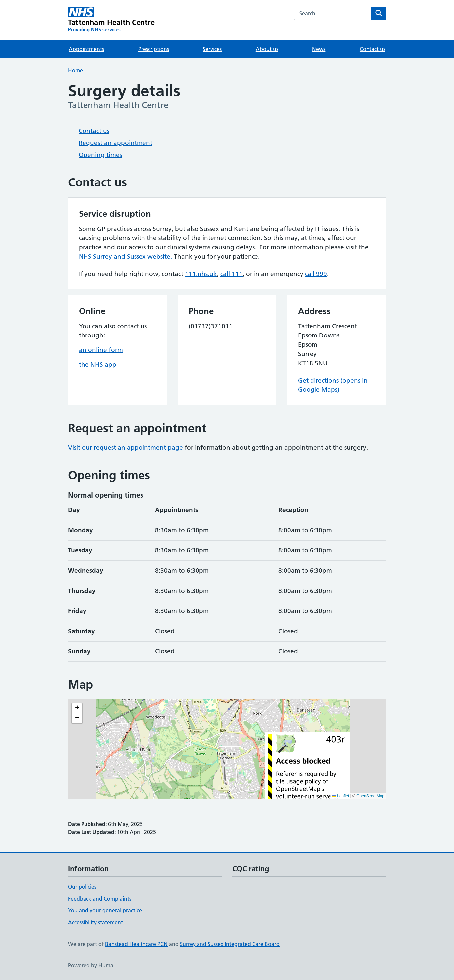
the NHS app (98, 364)
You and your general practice (105, 910)
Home (75, 70)
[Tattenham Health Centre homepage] (112, 20)
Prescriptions (154, 49)
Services (212, 49)
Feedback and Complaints (100, 899)
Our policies (82, 887)
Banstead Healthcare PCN (136, 944)
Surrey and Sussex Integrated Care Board (230, 944)
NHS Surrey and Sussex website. (125, 257)
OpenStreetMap (370, 796)
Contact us (372, 49)
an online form (101, 350)
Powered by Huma (91, 965)
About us (267, 49)
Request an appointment (115, 143)
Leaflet (340, 796)
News (319, 49)
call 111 (231, 274)
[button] (77, 708)
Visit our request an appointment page (125, 448)
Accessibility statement (95, 922)
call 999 (316, 274)
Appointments (86, 49)
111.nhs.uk (201, 274)
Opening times (100, 155)
